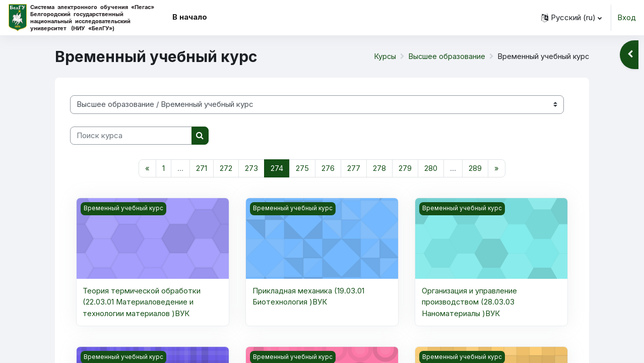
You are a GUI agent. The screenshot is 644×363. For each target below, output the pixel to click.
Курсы (382, 56)
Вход (627, 17)
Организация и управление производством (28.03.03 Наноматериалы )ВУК (469, 302)
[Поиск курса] (131, 136)
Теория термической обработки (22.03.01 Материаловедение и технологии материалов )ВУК (142, 302)
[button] (571, 18)
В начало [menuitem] (190, 17)
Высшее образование (445, 56)
